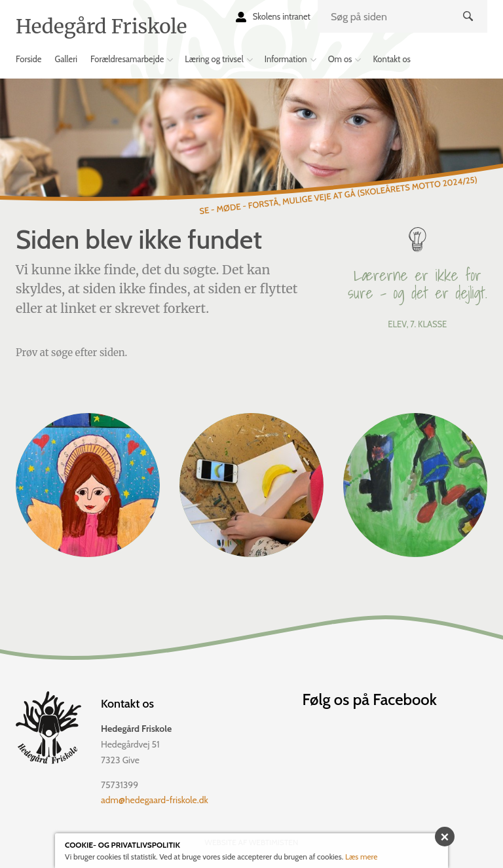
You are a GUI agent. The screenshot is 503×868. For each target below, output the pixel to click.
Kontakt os (392, 59)
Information (286, 59)
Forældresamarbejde (127, 59)
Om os (340, 59)
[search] (402, 16)
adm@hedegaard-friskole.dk (155, 800)
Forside (29, 59)
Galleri (66, 59)
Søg (469, 27)
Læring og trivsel (214, 59)
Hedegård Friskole (101, 26)
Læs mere (362, 857)
